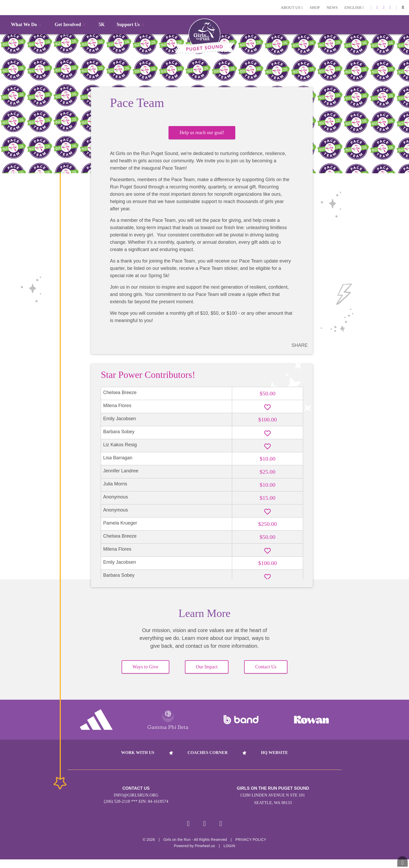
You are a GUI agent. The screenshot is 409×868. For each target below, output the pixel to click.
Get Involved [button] (71, 25)
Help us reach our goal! (202, 135)
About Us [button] (292, 8)
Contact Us (266, 674)
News (332, 8)
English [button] (354, 8)
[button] (403, 8)
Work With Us (138, 760)
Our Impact (207, 674)
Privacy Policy (251, 848)
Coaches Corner (208, 760)
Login (5, 7)
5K (102, 25)
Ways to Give (145, 674)
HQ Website (274, 760)
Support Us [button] (131, 25)
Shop (315, 8)
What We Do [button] (27, 25)
